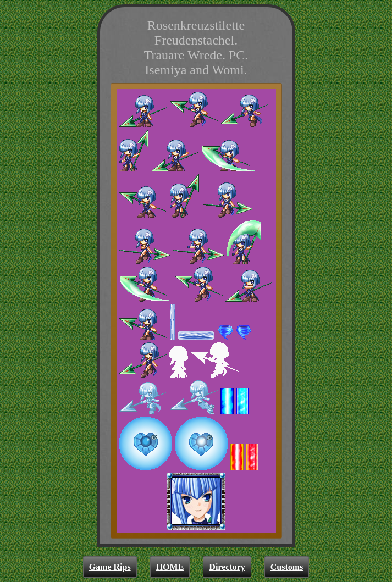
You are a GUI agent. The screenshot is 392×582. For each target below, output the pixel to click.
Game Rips (110, 567)
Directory (227, 567)
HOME (170, 567)
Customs (287, 567)
